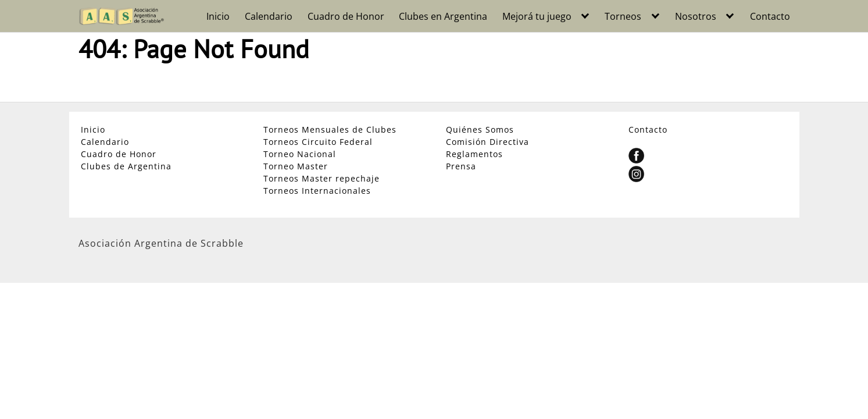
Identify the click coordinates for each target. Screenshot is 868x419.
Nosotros (696, 16)
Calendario (269, 16)
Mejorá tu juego (537, 16)
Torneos (623, 16)
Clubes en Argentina (443, 16)
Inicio (218, 16)
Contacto (770, 16)
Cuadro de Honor (346, 16)
